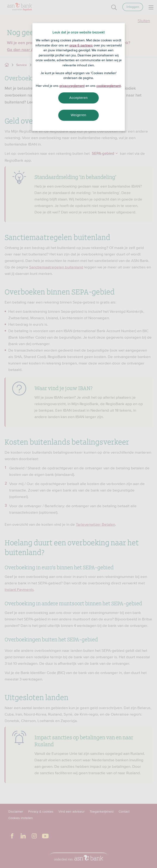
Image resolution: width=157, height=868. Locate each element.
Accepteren (79, 98)
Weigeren (78, 115)
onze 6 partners (81, 45)
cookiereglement (109, 86)
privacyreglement (72, 86)
